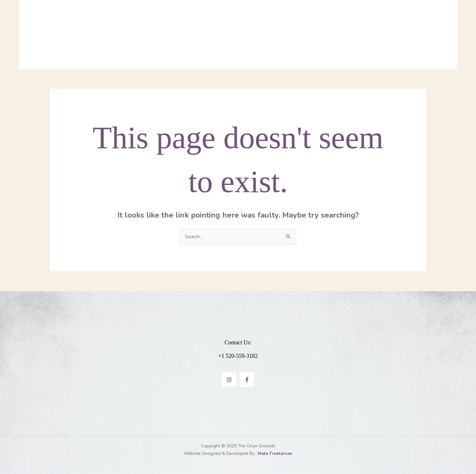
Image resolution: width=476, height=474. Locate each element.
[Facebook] (247, 380)
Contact (340, 35)
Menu (171, 35)
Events (308, 35)
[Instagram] (229, 380)
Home (146, 35)
